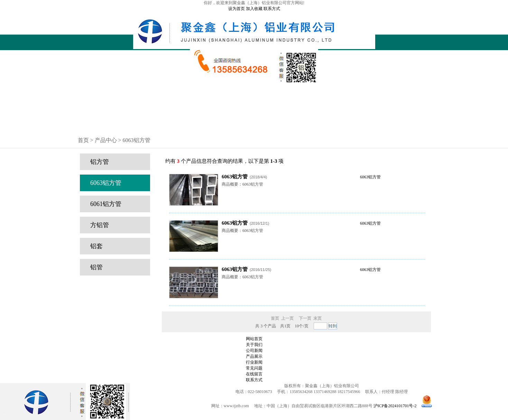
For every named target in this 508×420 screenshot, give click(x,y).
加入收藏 (254, 9)
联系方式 (272, 9)
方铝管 (100, 225)
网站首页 (254, 88)
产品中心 (254, 100)
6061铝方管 (106, 204)
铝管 (96, 267)
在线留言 (254, 123)
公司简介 (254, 94)
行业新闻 (254, 112)
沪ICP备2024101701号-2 (395, 406)
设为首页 (237, 9)
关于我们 (254, 345)
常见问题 (254, 118)
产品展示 (254, 356)
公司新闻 (254, 106)
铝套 (96, 246)
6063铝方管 (106, 183)
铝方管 (100, 162)
